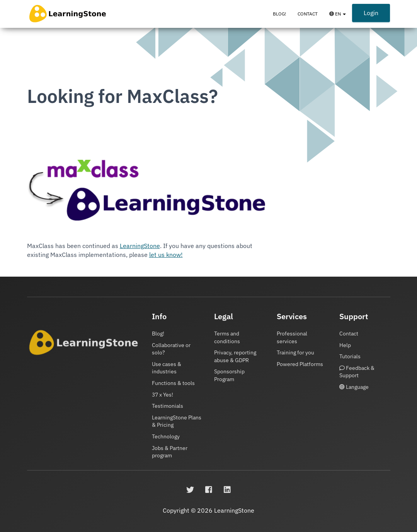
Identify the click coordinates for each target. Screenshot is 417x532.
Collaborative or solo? (171, 349)
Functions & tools (173, 383)
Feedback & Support (357, 372)
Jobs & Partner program (170, 452)
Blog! (279, 14)
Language (354, 387)
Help (345, 345)
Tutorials (350, 356)
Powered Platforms (300, 364)
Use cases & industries (167, 368)
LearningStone (140, 246)
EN (340, 17)
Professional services (292, 337)
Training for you (295, 352)
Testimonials (168, 406)
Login (371, 13)
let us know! (166, 255)
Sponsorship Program (229, 375)
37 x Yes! (163, 395)
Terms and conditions (227, 337)
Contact (308, 14)
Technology (166, 436)
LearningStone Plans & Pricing (177, 421)
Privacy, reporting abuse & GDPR (235, 356)
